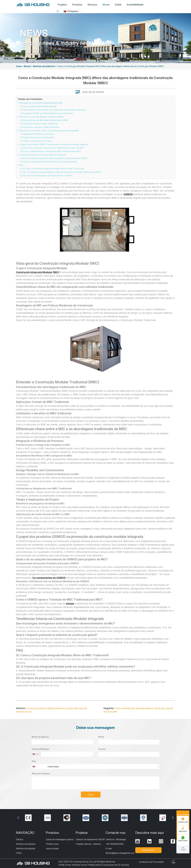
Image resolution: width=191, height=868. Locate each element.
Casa (19, 66)
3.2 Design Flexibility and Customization (37, 137)
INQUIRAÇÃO (148, 850)
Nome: (101, 737)
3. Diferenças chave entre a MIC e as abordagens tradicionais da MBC (48, 131)
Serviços (92, 5)
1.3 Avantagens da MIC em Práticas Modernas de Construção (47, 113)
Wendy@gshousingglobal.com (120, 853)
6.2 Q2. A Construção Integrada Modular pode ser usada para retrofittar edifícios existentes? (61, 172)
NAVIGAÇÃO (25, 833)
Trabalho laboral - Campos (88, 844)
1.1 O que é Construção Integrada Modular (38, 106)
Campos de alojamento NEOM (90, 839)
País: (34, 761)
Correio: (102, 749)
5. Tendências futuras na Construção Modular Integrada (42, 155)
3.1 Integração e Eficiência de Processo (37, 134)
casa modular (52, 848)
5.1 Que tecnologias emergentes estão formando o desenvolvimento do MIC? (54, 158)
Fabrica (19, 839)
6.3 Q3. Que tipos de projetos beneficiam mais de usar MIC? (46, 176)
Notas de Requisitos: (41, 773)
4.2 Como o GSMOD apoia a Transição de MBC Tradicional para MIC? (50, 151)
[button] (173, 818)
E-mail (108, 848)
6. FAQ (20, 165)
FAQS (19, 853)
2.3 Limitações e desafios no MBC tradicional (40, 127)
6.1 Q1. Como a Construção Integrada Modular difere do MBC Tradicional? (52, 169)
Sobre (118, 5)
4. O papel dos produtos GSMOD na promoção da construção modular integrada (53, 144)
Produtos (77, 5)
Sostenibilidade (135, 5)
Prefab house (52, 844)
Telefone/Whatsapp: (40, 749)
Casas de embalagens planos (60, 839)
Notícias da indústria (44, 66)
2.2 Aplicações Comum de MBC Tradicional (39, 124)
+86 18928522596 (115, 844)
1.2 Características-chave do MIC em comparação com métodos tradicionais (53, 110)
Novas (106, 5)
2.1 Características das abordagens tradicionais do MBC (44, 120)
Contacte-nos (115, 833)
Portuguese (71, 11)
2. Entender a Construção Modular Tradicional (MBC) (40, 117)
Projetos (62, 5)
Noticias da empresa (26, 844)
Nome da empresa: (40, 737)
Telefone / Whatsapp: (116, 839)
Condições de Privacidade (151, 862)
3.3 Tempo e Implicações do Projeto (36, 141)
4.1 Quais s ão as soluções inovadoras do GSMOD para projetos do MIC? (52, 148)
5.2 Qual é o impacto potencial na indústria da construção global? (49, 162)
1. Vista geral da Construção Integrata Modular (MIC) (40, 103)
